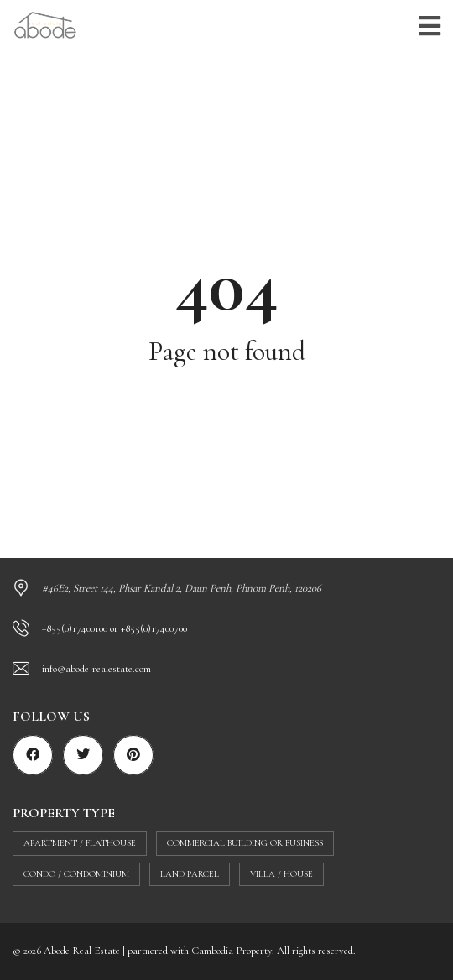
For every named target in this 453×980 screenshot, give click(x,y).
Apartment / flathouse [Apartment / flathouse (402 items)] (80, 843)
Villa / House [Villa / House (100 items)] (281, 874)
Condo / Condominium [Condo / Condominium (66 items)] (76, 874)
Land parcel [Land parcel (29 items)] (190, 874)
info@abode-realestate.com (96, 669)
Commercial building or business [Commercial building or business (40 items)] (245, 843)
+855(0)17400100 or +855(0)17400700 (115, 628)
